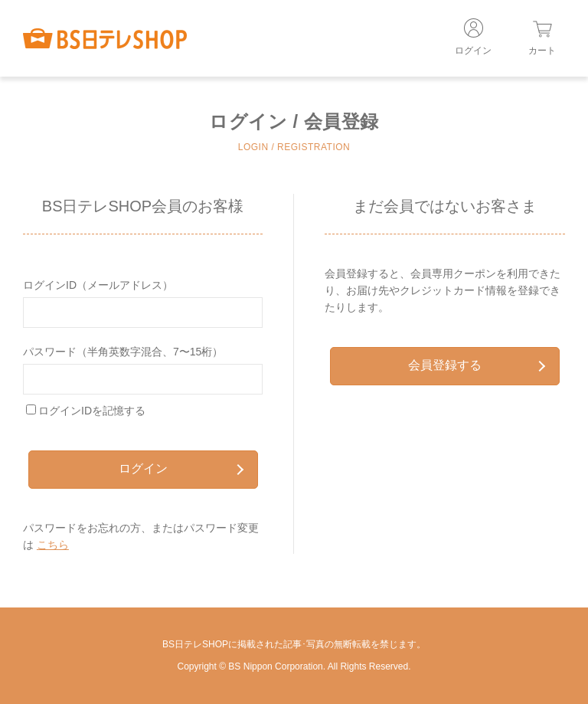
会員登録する (477, 365)
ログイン (181, 468)
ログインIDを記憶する (92, 411)
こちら (53, 545)
